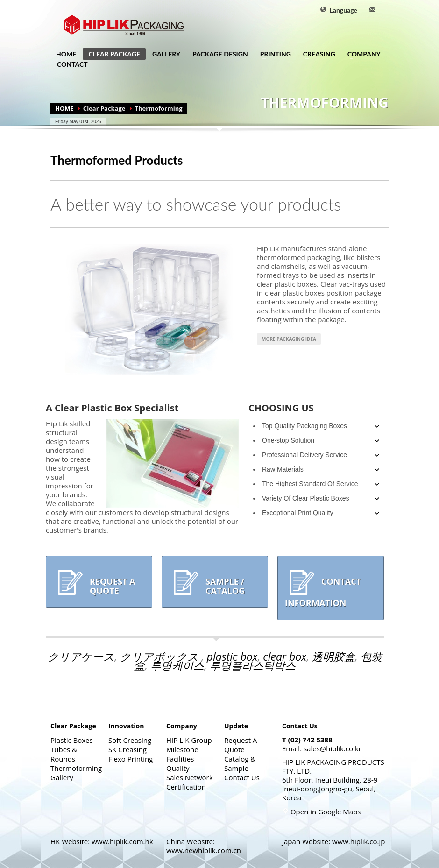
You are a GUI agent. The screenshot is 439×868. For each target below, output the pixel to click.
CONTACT (70, 64)
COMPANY (361, 54)
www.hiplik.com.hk (122, 841)
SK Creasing (127, 749)
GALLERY (166, 54)
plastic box (232, 656)
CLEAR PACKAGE (111, 55)
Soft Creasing (130, 740)
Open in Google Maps (322, 812)
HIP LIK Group (189, 740)
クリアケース (81, 656)
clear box (285, 656)
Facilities (180, 759)
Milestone (182, 749)
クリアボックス (161, 656)
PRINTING (273, 54)
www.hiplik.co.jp (358, 841)
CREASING (316, 54)
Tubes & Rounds (64, 754)
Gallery (62, 777)
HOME (66, 54)
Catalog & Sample (240, 763)
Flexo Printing (131, 759)
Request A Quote (241, 745)
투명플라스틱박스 (253, 665)
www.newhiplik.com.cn (204, 850)
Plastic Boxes (72, 740)
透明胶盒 (333, 656)
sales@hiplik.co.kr (333, 748)
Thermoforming (76, 768)
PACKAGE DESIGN (220, 54)
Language (339, 10)
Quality (178, 768)
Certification (186, 787)
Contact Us (242, 777)
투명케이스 (177, 665)
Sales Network (190, 777)
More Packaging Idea (289, 339)
